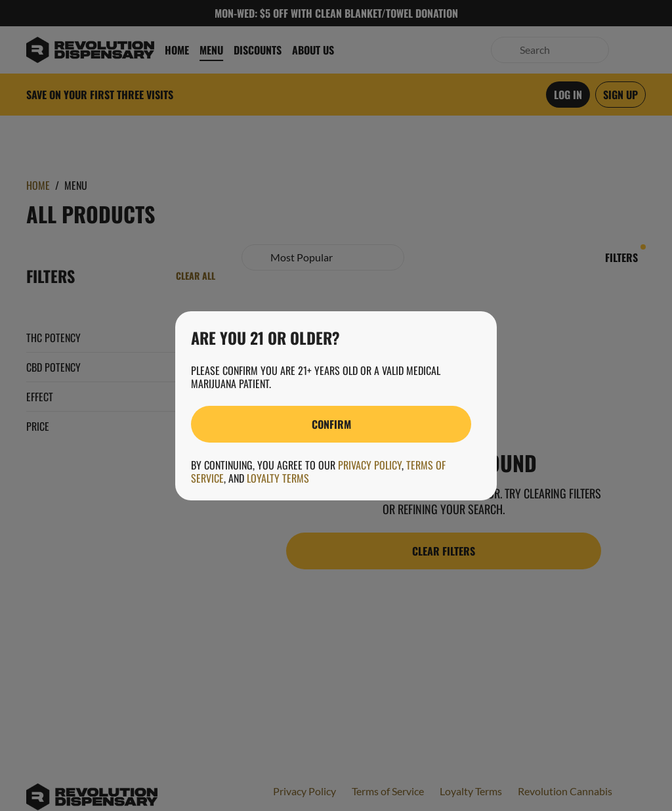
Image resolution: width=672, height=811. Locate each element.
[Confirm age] (331, 424)
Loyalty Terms (278, 478)
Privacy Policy (370, 465)
